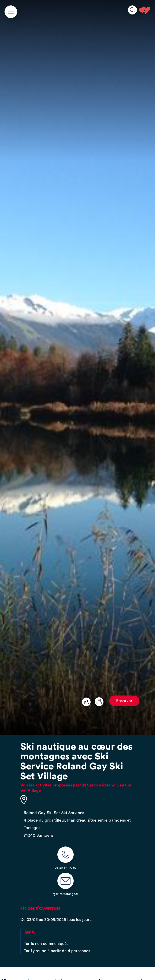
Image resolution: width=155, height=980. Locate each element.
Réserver (124, 701)
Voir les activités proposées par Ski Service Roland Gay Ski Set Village (76, 788)
